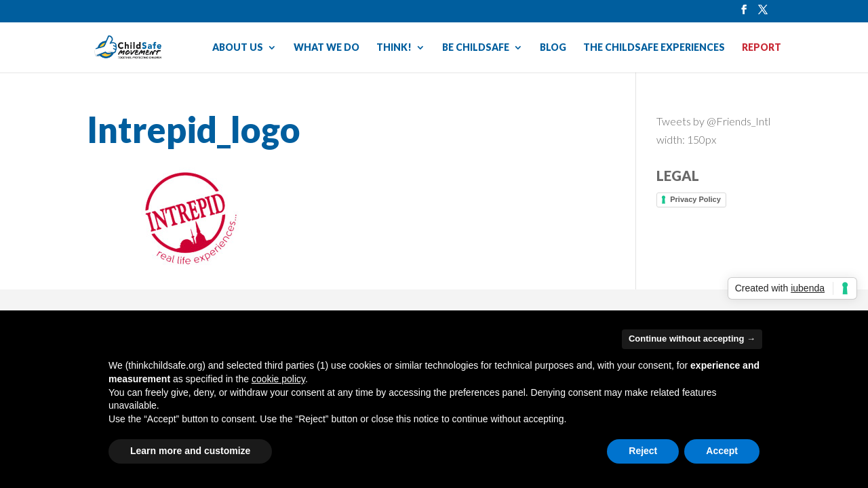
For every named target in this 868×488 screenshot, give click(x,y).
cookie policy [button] (278, 379)
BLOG (553, 48)
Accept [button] (722, 451)
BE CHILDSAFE (476, 48)
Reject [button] (643, 451)
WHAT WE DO (327, 48)
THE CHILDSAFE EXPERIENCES (654, 48)
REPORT (762, 48)
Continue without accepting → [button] (692, 339)
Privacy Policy (695, 199)
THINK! (394, 48)
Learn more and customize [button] (190, 451)
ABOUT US (238, 48)
